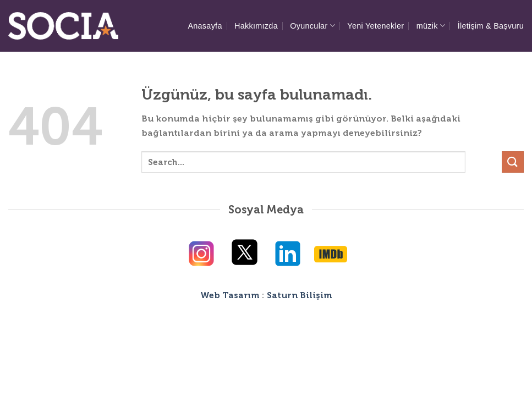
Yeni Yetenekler (375, 26)
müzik (431, 26)
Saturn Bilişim (300, 295)
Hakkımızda (256, 26)
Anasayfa (205, 26)
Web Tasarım (230, 295)
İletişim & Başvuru (491, 26)
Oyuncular (312, 26)
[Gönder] (513, 162)
